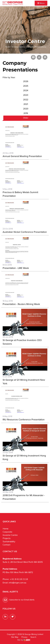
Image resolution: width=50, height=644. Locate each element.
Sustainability (9, 541)
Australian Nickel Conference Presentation (25, 232)
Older (26, 118)
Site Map (15, 637)
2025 (26, 86)
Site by (24, 640)
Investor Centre (10, 535)
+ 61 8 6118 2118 (19, 579)
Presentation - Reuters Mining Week (21, 304)
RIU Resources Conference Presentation (24, 420)
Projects (7, 538)
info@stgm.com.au (18, 583)
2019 (26, 113)
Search (33, 637)
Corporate (7, 532)
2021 (26, 104)
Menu (41, 3)
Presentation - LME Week (16, 268)
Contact (7, 545)
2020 (26, 109)
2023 (26, 95)
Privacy (24, 637)
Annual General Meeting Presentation (22, 156)
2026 (26, 81)
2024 (26, 90)
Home (6, 529)
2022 (26, 100)
